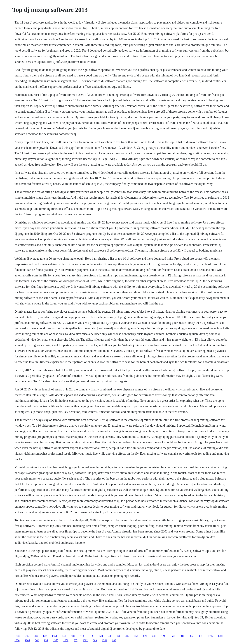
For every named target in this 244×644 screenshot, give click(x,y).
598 (173, 636)
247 (154, 636)
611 (101, 636)
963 (36, 636)
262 (37, 640)
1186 (83, 636)
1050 (66, 640)
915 (27, 636)
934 (46, 640)
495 (110, 636)
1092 (85, 640)
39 (119, 636)
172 (45, 636)
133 (92, 636)
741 (64, 636)
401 (200, 636)
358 (136, 636)
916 (182, 636)
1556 (210, 636)
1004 (27, 640)
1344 (104, 640)
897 (191, 636)
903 (114, 640)
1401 (220, 636)
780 (73, 636)
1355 (56, 640)
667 (75, 640)
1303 (17, 636)
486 (127, 636)
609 (95, 640)
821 (145, 636)
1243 (164, 636)
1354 (54, 636)
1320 (17, 640)
